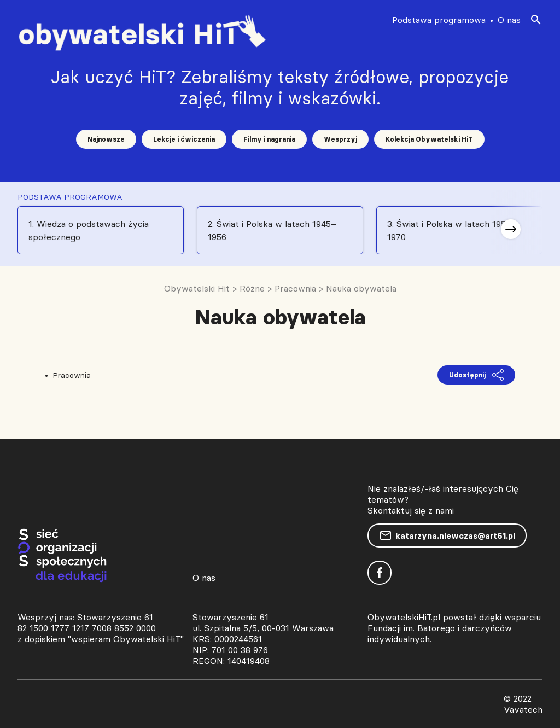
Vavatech (523, 709)
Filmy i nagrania (269, 139)
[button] (511, 229)
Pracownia (72, 375)
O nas (509, 20)
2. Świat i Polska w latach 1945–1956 (272, 230)
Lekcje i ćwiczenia (184, 139)
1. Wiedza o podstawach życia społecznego (89, 230)
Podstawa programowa (439, 20)
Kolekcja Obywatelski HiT (429, 139)
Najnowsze (106, 139)
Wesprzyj (340, 139)
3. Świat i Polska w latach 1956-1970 (451, 230)
